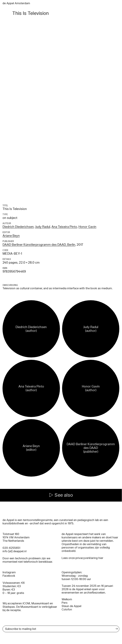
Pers (65, 603)
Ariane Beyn (11, 236)
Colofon (67, 609)
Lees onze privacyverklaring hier (82, 558)
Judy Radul (43, 227)
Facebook (9, 576)
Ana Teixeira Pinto (64, 227)
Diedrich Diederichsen (18, 227)
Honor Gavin (87, 227)
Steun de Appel (71, 606)
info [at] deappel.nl (15, 551)
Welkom (67, 599)
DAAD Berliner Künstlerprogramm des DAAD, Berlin (39, 245)
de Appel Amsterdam (16, 3)
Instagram (9, 572)
